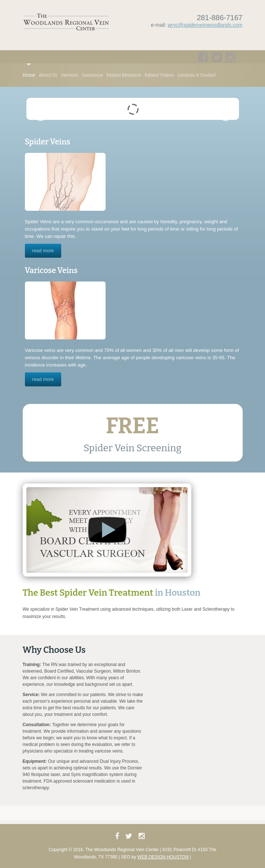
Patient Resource (124, 75)
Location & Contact (196, 75)
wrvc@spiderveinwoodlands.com (205, 25)
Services (70, 75)
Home (29, 75)
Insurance (93, 75)
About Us (48, 75)
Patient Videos (159, 75)
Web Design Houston (163, 857)
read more (43, 251)
